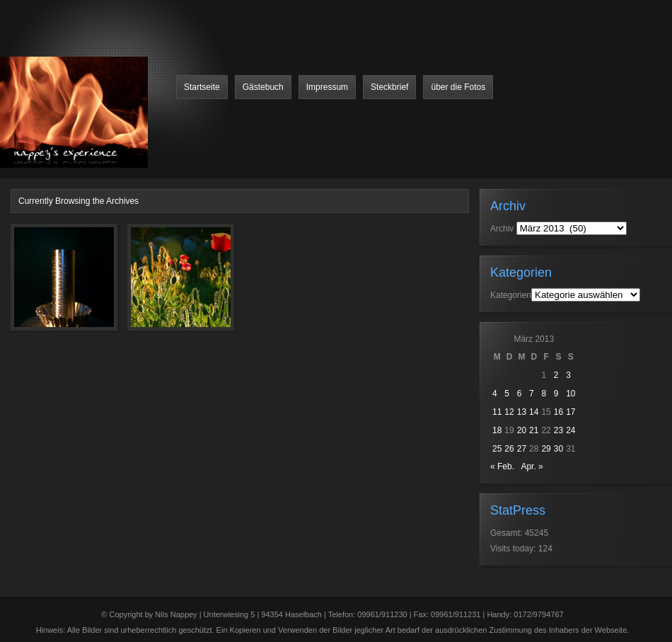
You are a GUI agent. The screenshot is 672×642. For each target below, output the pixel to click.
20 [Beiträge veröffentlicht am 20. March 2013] (522, 430)
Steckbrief (389, 87)
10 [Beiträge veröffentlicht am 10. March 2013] (570, 394)
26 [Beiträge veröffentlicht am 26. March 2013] (509, 449)
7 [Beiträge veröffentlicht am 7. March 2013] (532, 394)
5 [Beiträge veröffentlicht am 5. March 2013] (507, 394)
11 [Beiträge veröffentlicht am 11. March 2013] (497, 412)
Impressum (327, 87)
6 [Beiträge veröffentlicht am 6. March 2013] (520, 394)
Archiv (502, 229)
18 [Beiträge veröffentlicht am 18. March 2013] (497, 430)
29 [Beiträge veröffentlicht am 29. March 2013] (546, 449)
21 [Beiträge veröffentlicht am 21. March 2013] (534, 430)
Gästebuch (263, 87)
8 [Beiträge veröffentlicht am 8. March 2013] (544, 394)
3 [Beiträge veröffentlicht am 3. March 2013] (568, 375)
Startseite (202, 87)
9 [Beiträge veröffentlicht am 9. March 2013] (556, 394)
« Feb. (502, 466)
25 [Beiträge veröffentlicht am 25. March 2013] (497, 449)
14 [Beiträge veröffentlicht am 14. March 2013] (534, 412)
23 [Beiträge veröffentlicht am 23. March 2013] (558, 430)
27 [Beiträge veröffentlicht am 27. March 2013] (522, 449)
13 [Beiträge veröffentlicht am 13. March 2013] (522, 412)
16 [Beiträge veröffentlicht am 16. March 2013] (558, 412)
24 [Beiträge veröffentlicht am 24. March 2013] (570, 430)
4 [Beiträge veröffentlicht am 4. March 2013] (495, 394)
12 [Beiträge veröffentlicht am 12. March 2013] (509, 412)
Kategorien (511, 295)
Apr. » (532, 466)
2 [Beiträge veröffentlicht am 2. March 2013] (556, 375)
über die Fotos (458, 87)
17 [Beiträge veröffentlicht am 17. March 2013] (570, 412)
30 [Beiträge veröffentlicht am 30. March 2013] (558, 449)
